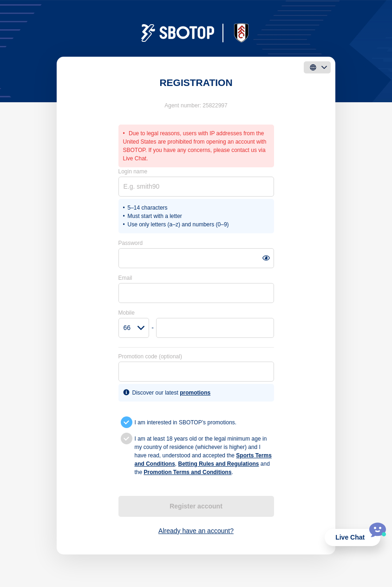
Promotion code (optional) (150, 356)
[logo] (196, 33)
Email (125, 278)
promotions (195, 393)
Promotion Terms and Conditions (188, 472)
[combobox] (134, 328)
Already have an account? (196, 531)
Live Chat (350, 537)
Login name (133, 171)
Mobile (127, 313)
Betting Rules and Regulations (219, 464)
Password (131, 243)
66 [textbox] (127, 328)
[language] (317, 67)
